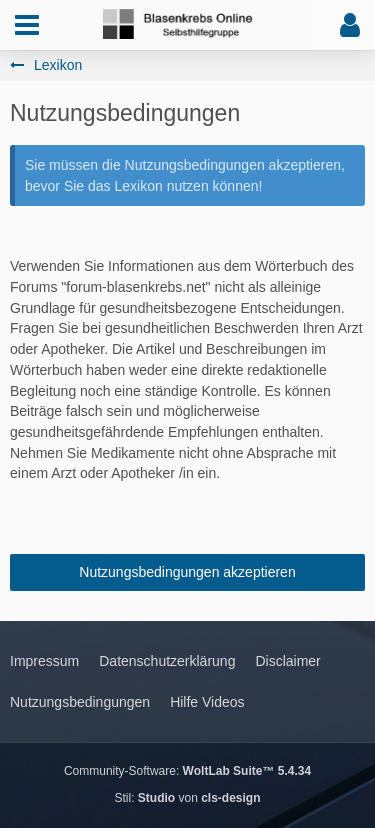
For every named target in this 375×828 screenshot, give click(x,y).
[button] (27, 25)
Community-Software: (187, 771)
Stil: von (187, 798)
